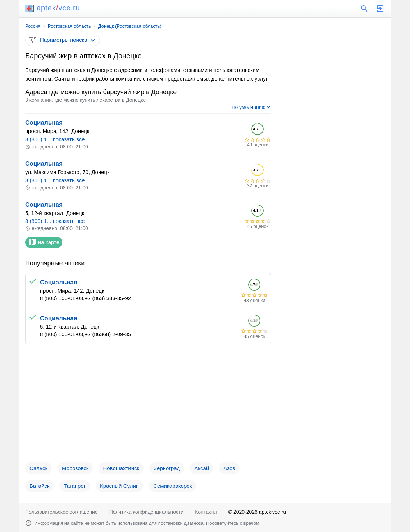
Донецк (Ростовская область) (130, 26)
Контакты (206, 512)
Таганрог (75, 486)
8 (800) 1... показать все (55, 139)
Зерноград (167, 468)
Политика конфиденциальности (147, 512)
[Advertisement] (148, 406)
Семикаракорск (172, 486)
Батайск (39, 486)
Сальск (38, 468)
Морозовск (75, 468)
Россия (33, 26)
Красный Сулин (119, 486)
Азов (229, 468)
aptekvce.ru (53, 8)
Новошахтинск (121, 468)
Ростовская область (69, 26)
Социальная (44, 123)
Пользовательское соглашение (61, 512)
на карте (44, 242)
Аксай (202, 468)
